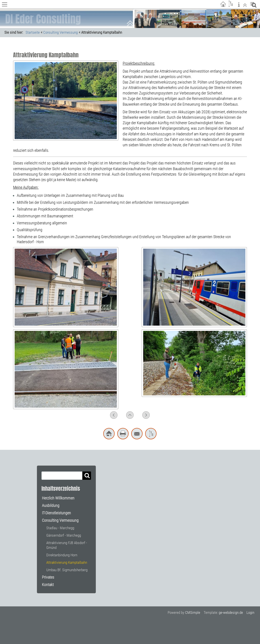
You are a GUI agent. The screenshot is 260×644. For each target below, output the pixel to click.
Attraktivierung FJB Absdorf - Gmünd (67, 545)
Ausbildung (51, 505)
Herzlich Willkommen (58, 498)
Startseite (33, 32)
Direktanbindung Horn (62, 555)
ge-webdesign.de (231, 613)
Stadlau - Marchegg (60, 528)
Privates (48, 577)
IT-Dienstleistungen (56, 513)
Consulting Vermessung (60, 32)
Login (250, 613)
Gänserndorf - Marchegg (64, 535)
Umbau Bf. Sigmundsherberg (67, 570)
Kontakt (48, 585)
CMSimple (193, 613)
